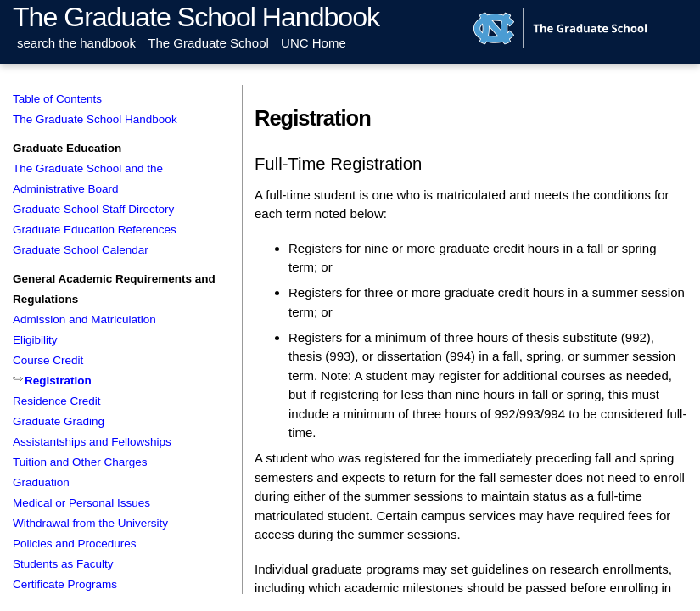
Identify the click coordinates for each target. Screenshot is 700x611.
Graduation (41, 482)
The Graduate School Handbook (196, 17)
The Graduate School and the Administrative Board (88, 179)
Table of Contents (57, 99)
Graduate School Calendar (81, 250)
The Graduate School (208, 43)
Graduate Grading (59, 421)
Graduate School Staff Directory (93, 209)
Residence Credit (57, 401)
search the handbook (76, 43)
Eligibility (35, 340)
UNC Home (314, 43)
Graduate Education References (95, 230)
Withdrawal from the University (90, 523)
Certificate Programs (65, 584)
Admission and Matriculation (84, 320)
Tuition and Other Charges (80, 462)
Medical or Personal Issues (81, 503)
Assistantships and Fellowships (92, 442)
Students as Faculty (63, 564)
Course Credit (48, 360)
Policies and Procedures (75, 544)
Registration (58, 381)
